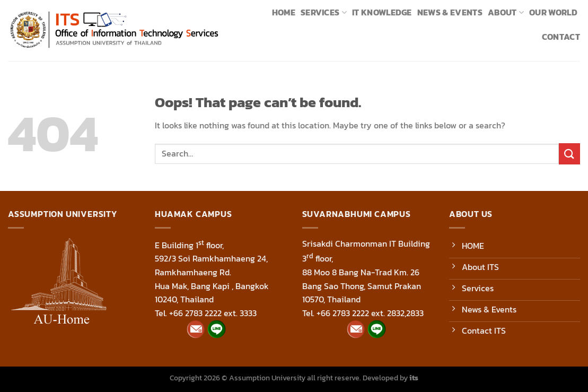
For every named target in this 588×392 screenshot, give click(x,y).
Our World (553, 12)
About (506, 12)
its (414, 378)
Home (284, 12)
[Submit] (569, 154)
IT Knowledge (382, 12)
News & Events (450, 12)
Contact (561, 37)
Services (324, 12)
